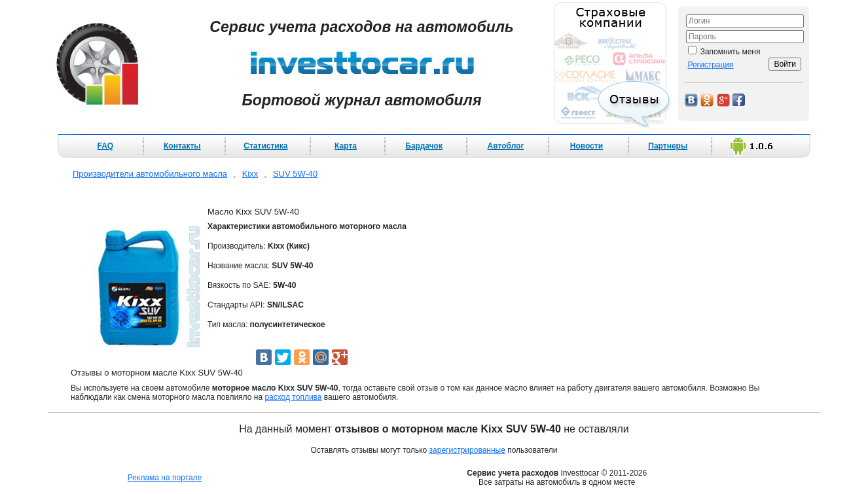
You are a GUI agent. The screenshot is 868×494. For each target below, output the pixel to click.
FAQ (106, 146)
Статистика (265, 146)
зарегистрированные (467, 450)
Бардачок (424, 146)
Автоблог (506, 146)
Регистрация (710, 65)
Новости (587, 146)
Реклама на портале (165, 478)
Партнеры (668, 146)
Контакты (182, 146)
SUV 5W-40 (295, 174)
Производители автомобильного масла (150, 174)
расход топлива (293, 397)
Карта (346, 146)
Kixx (250, 174)
